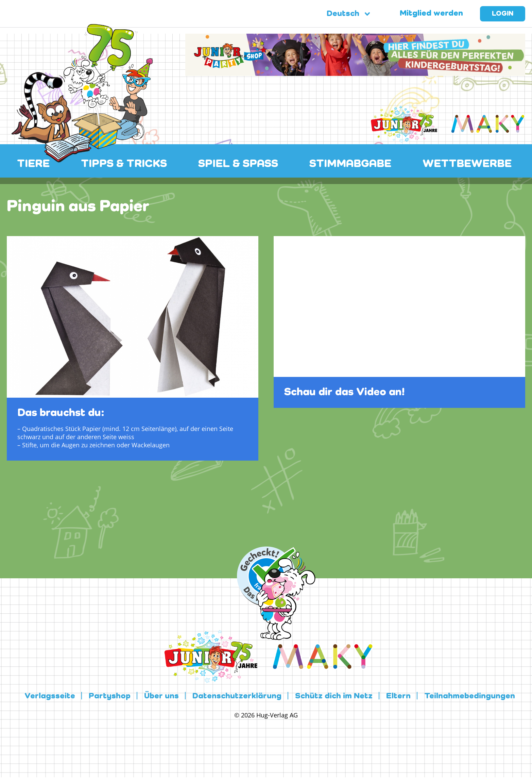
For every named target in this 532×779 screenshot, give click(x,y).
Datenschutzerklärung (237, 696)
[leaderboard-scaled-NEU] (355, 72)
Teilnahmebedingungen (470, 696)
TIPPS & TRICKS (124, 164)
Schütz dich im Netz (334, 696)
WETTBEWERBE (467, 164)
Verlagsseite (50, 696)
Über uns (161, 696)
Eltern (398, 696)
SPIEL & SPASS (238, 164)
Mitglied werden (431, 14)
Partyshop (110, 696)
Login (503, 14)
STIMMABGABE (350, 164)
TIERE (33, 164)
